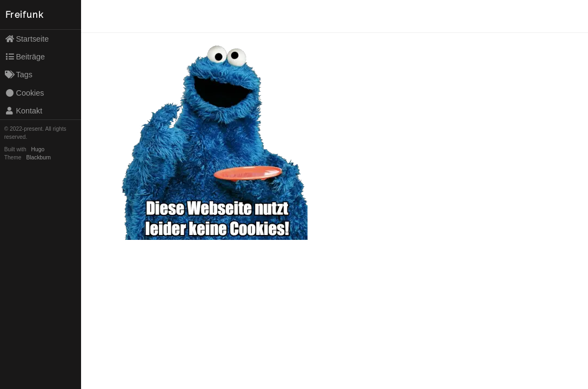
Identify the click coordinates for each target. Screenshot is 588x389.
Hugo (38, 149)
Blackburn (39, 157)
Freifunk (25, 15)
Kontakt (24, 111)
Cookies (25, 93)
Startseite (27, 39)
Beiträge (25, 57)
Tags (19, 75)
